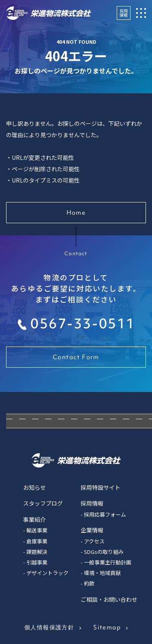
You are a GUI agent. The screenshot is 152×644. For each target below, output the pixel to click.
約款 (89, 583)
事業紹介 (34, 519)
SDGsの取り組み (104, 552)
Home (76, 213)
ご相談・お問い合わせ (109, 599)
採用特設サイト (101, 487)
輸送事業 (37, 530)
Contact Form (76, 357)
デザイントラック (47, 573)
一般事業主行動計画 (108, 562)
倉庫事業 (37, 541)
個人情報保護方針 (49, 627)
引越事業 (37, 562)
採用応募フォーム (105, 514)
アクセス (94, 541)
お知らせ (34, 487)
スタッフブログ (43, 503)
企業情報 (92, 530)
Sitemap (107, 627)
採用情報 (124, 13)
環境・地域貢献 (102, 573)
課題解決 (37, 552)
